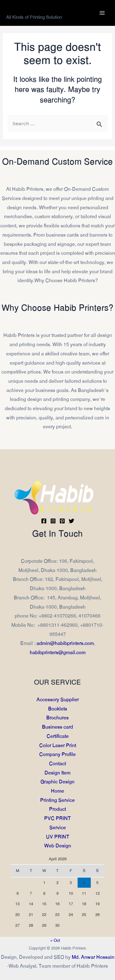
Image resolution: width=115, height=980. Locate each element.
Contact (57, 764)
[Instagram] (53, 521)
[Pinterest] (62, 521)
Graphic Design (57, 782)
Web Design (58, 846)
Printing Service (57, 800)
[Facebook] (44, 521)
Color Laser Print (58, 745)
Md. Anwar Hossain (93, 957)
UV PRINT (58, 836)
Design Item (57, 772)
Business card (57, 727)
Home (57, 791)
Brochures (57, 718)
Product (57, 809)
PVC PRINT (57, 818)
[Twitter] (71, 521)
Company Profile (57, 754)
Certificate (58, 736)
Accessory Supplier (58, 700)
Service (58, 828)
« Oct (55, 940)
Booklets (58, 708)
